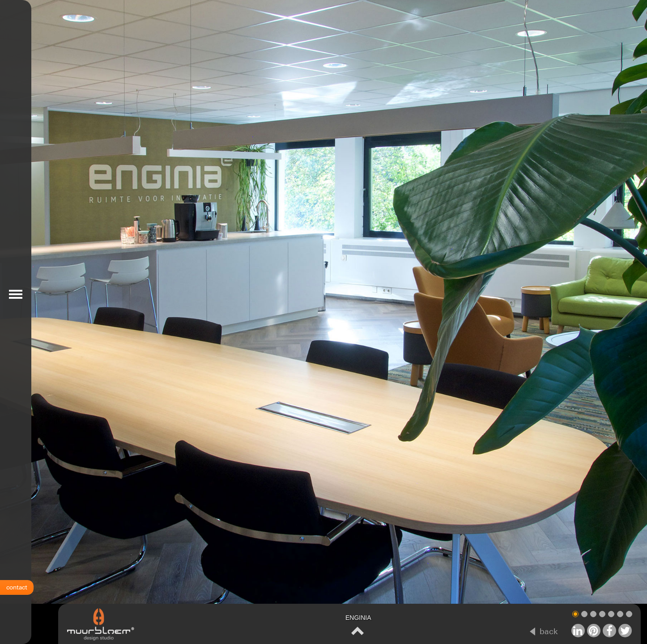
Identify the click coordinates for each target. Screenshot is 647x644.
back (549, 631)
